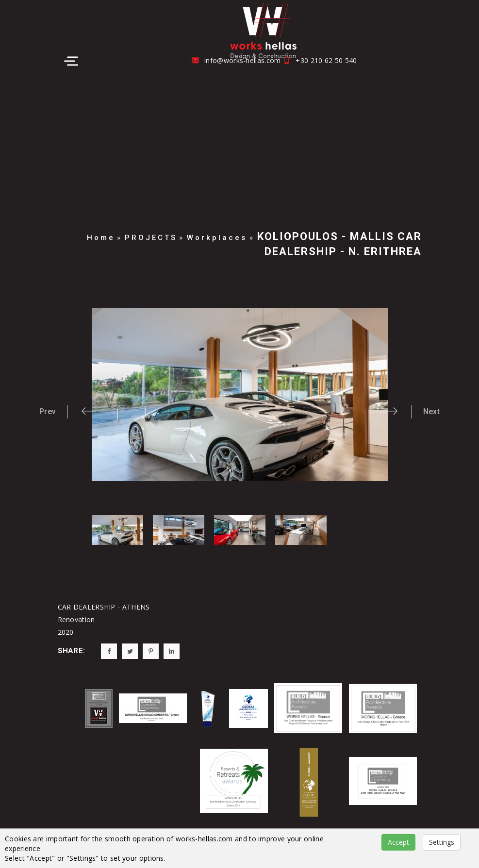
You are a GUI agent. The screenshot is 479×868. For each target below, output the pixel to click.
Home (101, 238)
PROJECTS (151, 238)
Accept (398, 842)
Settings (442, 842)
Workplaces (217, 238)
